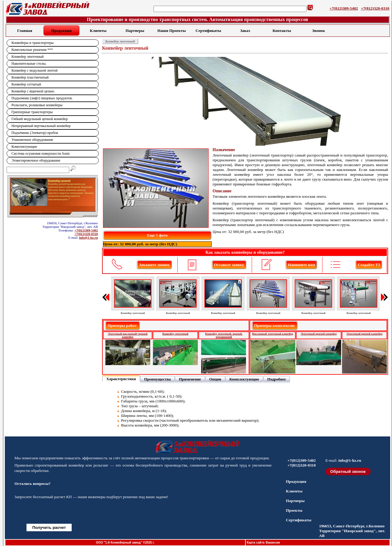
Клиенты (98, 31)
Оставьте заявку (229, 265)
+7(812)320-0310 (375, 8)
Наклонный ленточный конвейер (272, 334)
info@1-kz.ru (89, 237)
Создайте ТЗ (369, 265)
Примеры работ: (123, 326)
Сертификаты (208, 31)
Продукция (61, 31)
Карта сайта (256, 543)
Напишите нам (301, 265)
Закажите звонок (154, 265)
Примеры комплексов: (275, 326)
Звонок (319, 31)
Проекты (294, 510)
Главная (25, 31)
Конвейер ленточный (175, 334)
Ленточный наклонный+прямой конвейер (128, 335)
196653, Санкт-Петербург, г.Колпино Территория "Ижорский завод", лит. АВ (352, 531)
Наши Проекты (172, 31)
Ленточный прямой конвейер (319, 334)
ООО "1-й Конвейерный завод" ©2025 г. (125, 543)
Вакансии (273, 543)
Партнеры (135, 31)
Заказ (245, 31)
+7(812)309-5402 (344, 8)
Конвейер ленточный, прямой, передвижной (224, 335)
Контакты (282, 31)
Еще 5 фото (157, 235)
